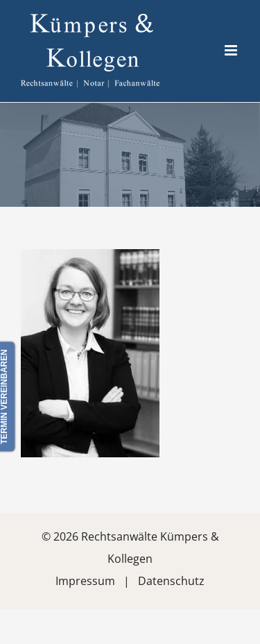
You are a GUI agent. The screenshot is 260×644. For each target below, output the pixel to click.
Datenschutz (171, 581)
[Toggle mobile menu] (232, 50)
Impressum (85, 581)
